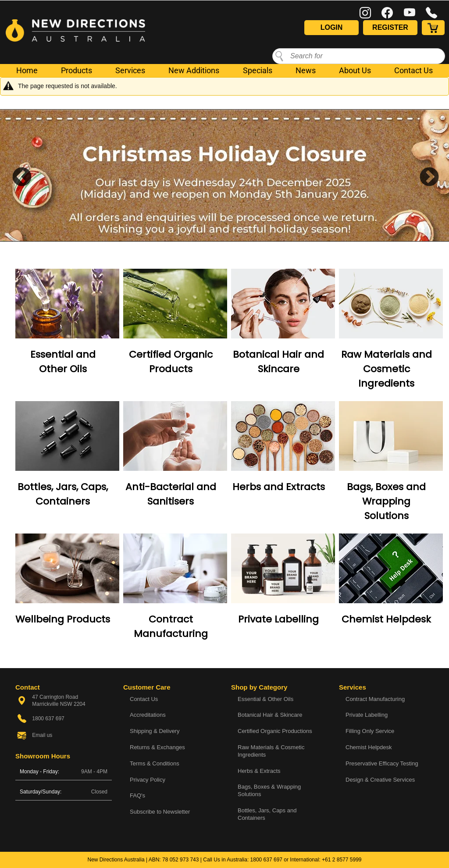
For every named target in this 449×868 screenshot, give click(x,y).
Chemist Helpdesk (386, 619)
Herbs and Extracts (279, 487)
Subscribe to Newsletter (160, 812)
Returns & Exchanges (157, 747)
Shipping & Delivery (155, 731)
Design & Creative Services (380, 780)
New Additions (194, 70)
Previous (15, 175)
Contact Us (413, 70)
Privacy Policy (148, 780)
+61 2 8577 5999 (342, 860)
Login (332, 27)
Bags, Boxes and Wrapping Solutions (386, 501)
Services (130, 70)
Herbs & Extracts (259, 771)
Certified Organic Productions (275, 731)
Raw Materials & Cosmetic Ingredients (271, 751)
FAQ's (137, 795)
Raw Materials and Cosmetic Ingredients (387, 369)
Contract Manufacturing (375, 699)
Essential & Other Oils (265, 699)
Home (27, 70)
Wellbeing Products (63, 619)
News (306, 70)
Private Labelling (278, 619)
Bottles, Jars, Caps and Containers (267, 814)
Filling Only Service (370, 731)
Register (390, 27)
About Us (355, 70)
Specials (258, 70)
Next (423, 175)
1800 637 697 (266, 860)
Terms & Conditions (155, 763)
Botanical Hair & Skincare (270, 715)
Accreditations (148, 715)
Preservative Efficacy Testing (382, 763)
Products (77, 70)
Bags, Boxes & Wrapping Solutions (269, 790)
